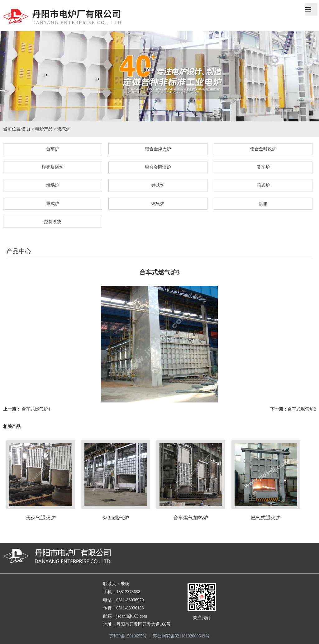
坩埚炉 (53, 185)
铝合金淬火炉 (158, 149)
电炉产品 (44, 129)
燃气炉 (64, 129)
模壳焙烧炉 (53, 167)
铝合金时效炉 (263, 149)
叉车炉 (263, 167)
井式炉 (158, 185)
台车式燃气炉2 (302, 409)
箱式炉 (263, 185)
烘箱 (263, 204)
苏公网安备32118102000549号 (181, 636)
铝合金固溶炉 (158, 167)
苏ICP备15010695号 (128, 636)
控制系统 (53, 222)
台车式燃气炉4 (36, 409)
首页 (26, 129)
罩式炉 (53, 204)
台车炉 (53, 149)
